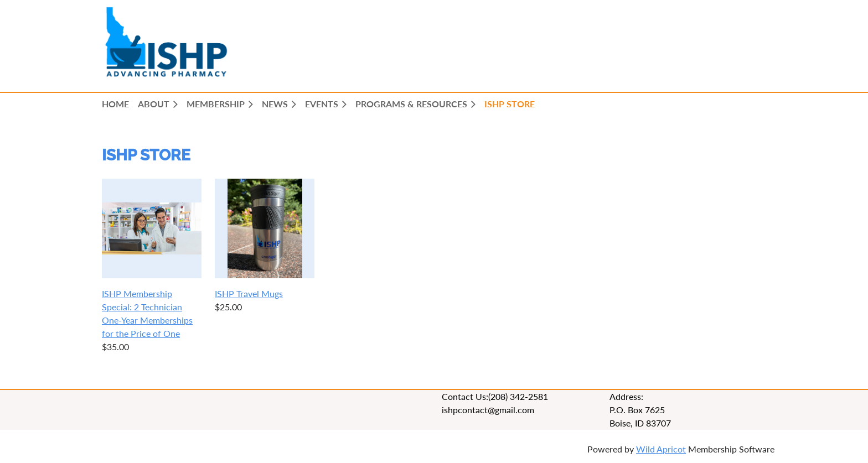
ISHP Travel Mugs (249, 293)
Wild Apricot (661, 449)
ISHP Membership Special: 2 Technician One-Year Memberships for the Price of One (147, 313)
